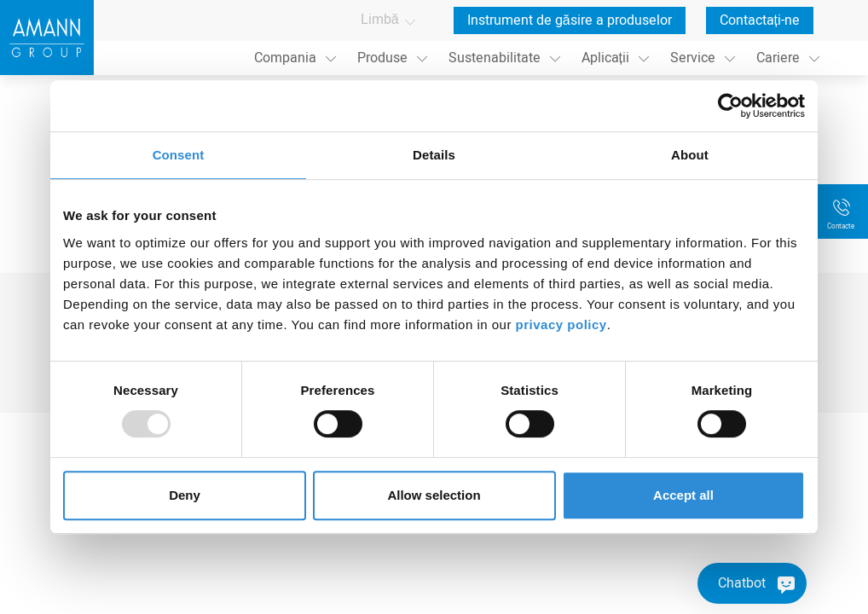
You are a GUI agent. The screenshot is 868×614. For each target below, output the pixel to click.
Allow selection (434, 495)
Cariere (778, 58)
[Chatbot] (752, 583)
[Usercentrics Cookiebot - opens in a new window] (730, 106)
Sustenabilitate (495, 58)
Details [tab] (434, 155)
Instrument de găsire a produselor (570, 20)
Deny (185, 495)
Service (693, 58)
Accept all (683, 495)
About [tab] (690, 155)
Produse (382, 58)
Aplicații (605, 58)
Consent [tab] (179, 155)
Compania (285, 58)
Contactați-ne (760, 20)
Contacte (841, 226)
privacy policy (561, 324)
